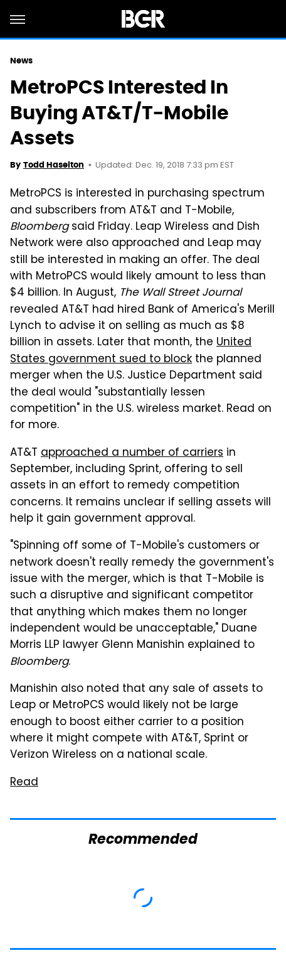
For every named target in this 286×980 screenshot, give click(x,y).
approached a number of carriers (132, 453)
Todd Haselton (54, 165)
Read (24, 783)
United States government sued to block (131, 351)
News (21, 61)
